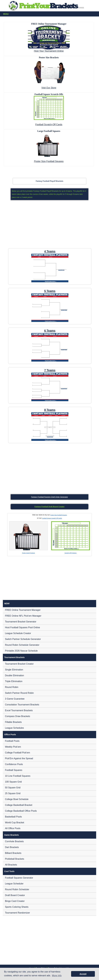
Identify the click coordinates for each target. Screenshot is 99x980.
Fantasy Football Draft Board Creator (49, 507)
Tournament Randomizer (17, 913)
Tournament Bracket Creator (19, 664)
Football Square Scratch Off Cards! (52, 518)
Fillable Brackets (13, 722)
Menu (50, 14)
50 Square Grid (13, 788)
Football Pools (12, 741)
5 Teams (50, 291)
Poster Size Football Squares (49, 161)
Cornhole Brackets (14, 841)
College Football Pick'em (18, 753)
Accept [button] (83, 974)
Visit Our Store (49, 88)
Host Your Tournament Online (49, 51)
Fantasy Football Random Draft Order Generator (49, 497)
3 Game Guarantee (15, 699)
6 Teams (50, 331)
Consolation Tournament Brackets (22, 705)
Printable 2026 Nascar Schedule (21, 651)
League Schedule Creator (18, 633)
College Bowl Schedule (17, 799)
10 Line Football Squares (18, 776)
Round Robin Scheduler (17, 889)
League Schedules (14, 728)
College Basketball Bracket (19, 805)
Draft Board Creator (15, 895)
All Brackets (11, 865)
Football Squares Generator (19, 878)
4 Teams (50, 251)
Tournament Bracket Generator (21, 622)
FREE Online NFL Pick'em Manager (23, 616)
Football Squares (14, 770)
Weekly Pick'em (13, 747)
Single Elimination (14, 670)
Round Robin (12, 687)
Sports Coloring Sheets (17, 907)
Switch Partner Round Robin (19, 693)
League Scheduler (14, 884)
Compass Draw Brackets (18, 716)
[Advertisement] (50, 224)
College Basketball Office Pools (21, 811)
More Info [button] (57, 976)
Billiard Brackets (13, 853)
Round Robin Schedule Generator (22, 645)
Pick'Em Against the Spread (19, 758)
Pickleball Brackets (15, 859)
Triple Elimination (14, 681)
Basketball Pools (13, 817)
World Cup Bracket (15, 823)
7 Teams (50, 370)
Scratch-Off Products (71, 553)
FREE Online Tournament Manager (23, 610)
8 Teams (50, 410)
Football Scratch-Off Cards (49, 125)
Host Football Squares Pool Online (22, 627)
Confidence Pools (14, 764)
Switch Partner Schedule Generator (23, 639)
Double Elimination (14, 675)
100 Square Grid (13, 782)
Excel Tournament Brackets (19, 710)
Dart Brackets (12, 847)
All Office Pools (13, 828)
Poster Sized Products (28, 553)
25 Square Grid (13, 793)
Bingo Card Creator (15, 901)
